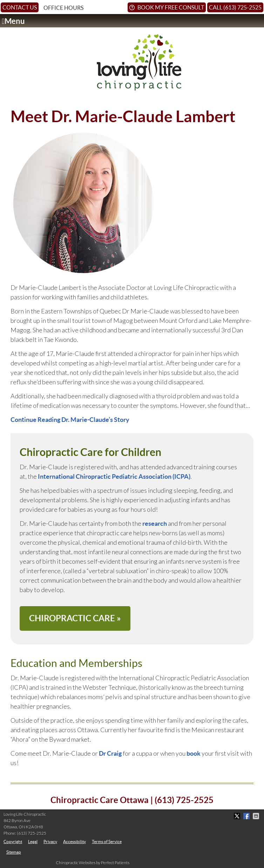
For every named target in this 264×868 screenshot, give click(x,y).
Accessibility (75, 842)
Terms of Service (107, 842)
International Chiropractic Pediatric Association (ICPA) (114, 476)
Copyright (13, 842)
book (194, 753)
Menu (13, 21)
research (155, 524)
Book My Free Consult (167, 7)
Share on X (238, 816)
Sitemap (14, 852)
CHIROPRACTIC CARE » (75, 618)
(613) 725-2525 (32, 833)
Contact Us (20, 7)
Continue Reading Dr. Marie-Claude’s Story (70, 420)
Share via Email (257, 816)
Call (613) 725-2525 (235, 7)
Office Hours (63, 8)
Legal (33, 842)
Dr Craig (110, 753)
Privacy (50, 842)
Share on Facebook (247, 816)
